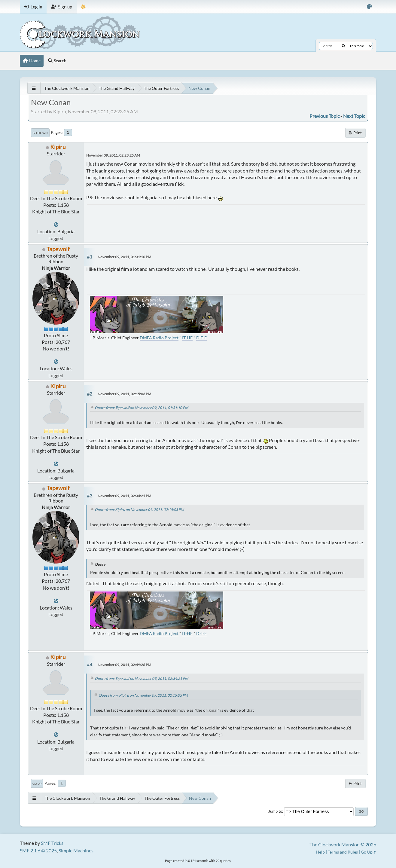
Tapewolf (58, 249)
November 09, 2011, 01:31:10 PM (124, 257)
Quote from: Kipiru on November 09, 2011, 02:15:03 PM (139, 510)
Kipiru (58, 147)
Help (320, 852)
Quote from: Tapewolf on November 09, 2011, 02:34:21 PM (141, 679)
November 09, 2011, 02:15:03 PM (124, 394)
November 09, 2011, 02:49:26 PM (124, 665)
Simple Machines (76, 850)
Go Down (40, 133)
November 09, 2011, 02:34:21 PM (124, 496)
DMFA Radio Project (159, 338)
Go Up (37, 784)
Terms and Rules (343, 852)
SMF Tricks (52, 843)
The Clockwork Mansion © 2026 (343, 844)
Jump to (275, 811)
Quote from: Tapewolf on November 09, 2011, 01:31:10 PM (141, 408)
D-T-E (201, 338)
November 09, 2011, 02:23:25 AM (113, 155)
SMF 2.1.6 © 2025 (38, 850)
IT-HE (187, 338)
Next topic (354, 116)
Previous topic (324, 116)
